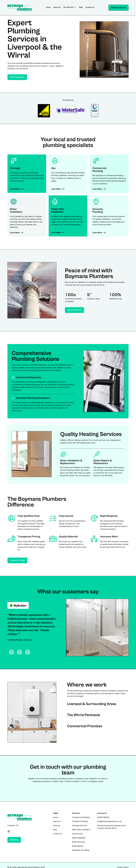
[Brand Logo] (20, 8)
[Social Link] (9, 831)
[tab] (11, 652)
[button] (70, 8)
